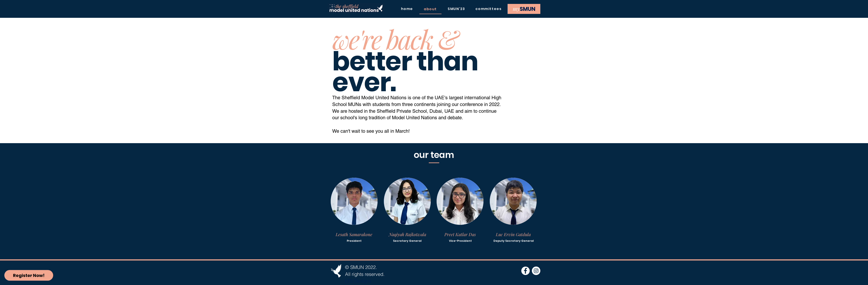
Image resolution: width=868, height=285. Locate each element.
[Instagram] (536, 271)
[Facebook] (525, 271)
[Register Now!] (29, 275)
